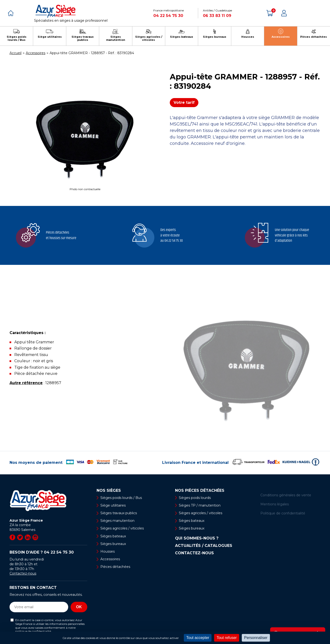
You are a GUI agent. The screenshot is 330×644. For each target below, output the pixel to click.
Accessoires (110, 559)
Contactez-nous (23, 573)
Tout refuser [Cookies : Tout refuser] (227, 638)
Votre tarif (184, 102)
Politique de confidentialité (283, 513)
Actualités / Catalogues (204, 546)
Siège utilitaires (113, 505)
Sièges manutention (117, 521)
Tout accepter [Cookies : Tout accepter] (198, 638)
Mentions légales (275, 504)
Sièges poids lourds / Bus (121, 498)
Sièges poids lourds (195, 498)
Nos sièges (109, 491)
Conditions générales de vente (286, 495)
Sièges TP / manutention (200, 505)
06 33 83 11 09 (217, 16)
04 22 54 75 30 (168, 16)
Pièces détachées (115, 567)
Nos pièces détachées (200, 491)
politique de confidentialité (33, 631)
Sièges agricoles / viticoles (122, 528)
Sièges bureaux (113, 544)
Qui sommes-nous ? (197, 538)
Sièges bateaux (113, 536)
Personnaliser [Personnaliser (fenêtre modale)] (256, 638)
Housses (108, 551)
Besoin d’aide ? (42, 552)
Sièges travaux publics (119, 513)
